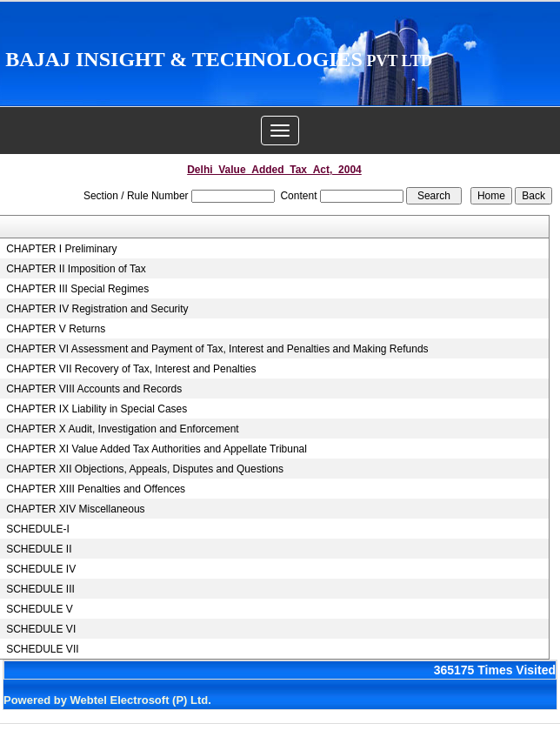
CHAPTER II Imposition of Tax (76, 269)
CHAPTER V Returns (56, 329)
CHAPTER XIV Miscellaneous (75, 509)
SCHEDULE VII (42, 649)
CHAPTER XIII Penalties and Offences (96, 489)
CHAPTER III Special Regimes (77, 289)
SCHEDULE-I (38, 529)
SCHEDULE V (40, 609)
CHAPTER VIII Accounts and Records (94, 389)
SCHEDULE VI (41, 629)
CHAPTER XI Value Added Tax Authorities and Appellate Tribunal (157, 449)
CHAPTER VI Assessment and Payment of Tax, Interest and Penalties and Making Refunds (217, 349)
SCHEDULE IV (41, 569)
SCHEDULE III (40, 589)
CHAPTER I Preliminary (61, 249)
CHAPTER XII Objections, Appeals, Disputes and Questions (145, 469)
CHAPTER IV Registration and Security (97, 309)
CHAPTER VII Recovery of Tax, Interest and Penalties (131, 369)
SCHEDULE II (39, 549)
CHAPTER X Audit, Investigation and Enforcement (122, 429)
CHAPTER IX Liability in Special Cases (97, 409)
